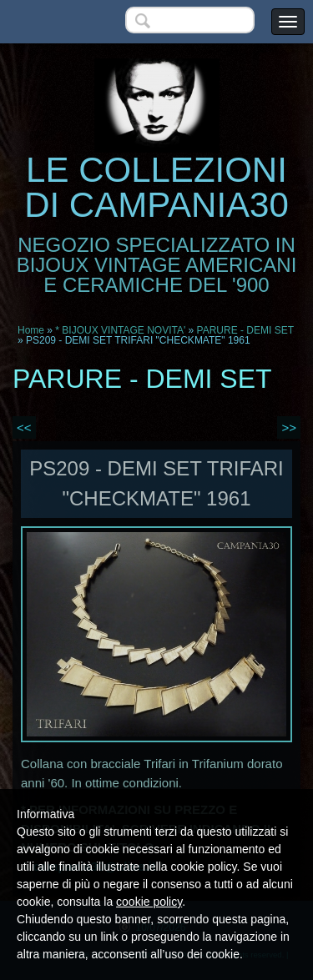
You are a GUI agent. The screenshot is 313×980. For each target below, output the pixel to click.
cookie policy (149, 902)
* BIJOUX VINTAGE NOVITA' (120, 330)
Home (31, 330)
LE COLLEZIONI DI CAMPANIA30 (156, 187)
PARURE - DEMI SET (245, 330)
